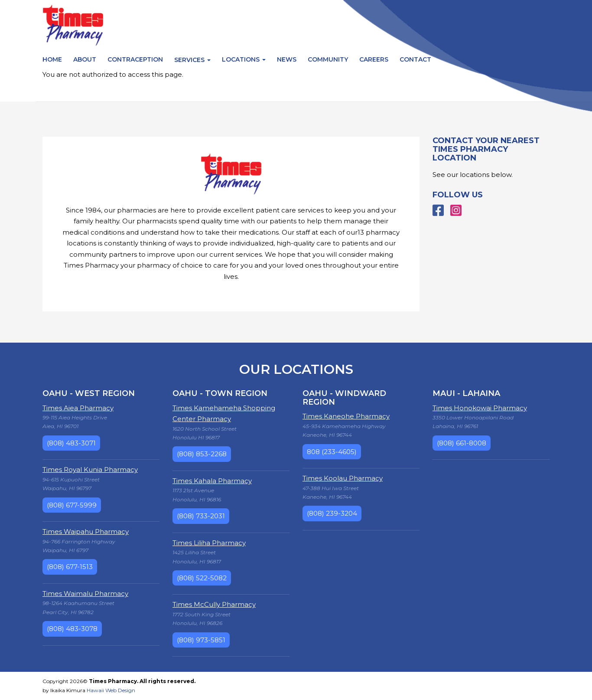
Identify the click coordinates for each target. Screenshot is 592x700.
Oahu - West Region (89, 393)
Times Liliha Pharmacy (209, 543)
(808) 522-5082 (202, 578)
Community (328, 59)
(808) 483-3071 (71, 443)
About (85, 59)
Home (52, 59)
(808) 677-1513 (70, 567)
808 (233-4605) (332, 452)
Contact (415, 59)
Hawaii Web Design (111, 690)
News (287, 59)
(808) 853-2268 (202, 454)
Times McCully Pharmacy (214, 604)
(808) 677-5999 (72, 505)
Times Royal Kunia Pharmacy (90, 469)
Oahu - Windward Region (344, 398)
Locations (244, 59)
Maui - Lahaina (466, 393)
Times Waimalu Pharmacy (85, 594)
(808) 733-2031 (201, 516)
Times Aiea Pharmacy (78, 408)
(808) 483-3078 (72, 629)
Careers (374, 59)
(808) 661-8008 (462, 443)
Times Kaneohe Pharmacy (346, 416)
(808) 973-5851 (201, 640)
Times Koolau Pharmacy (343, 478)
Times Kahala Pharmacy (212, 481)
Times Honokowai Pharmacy (480, 408)
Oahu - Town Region (220, 393)
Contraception (135, 59)
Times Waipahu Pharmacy (86, 532)
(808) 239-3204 (332, 513)
